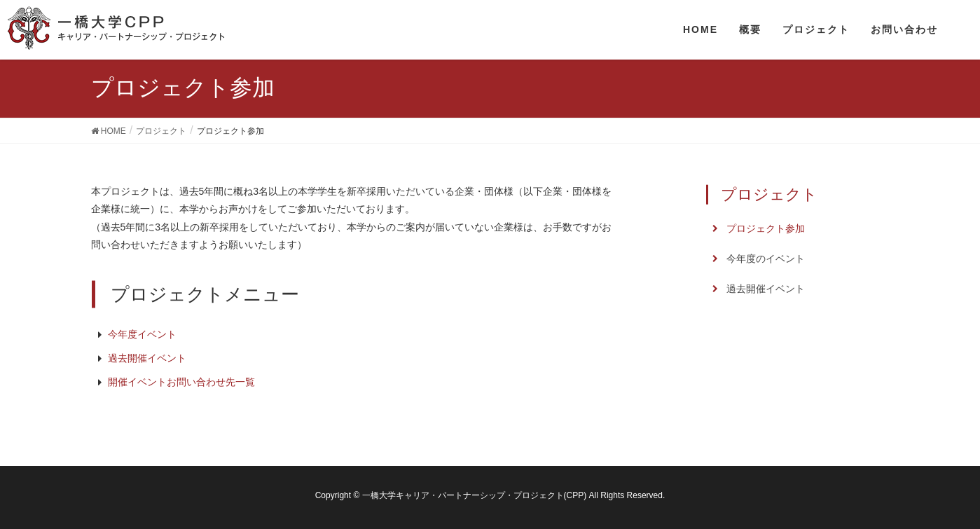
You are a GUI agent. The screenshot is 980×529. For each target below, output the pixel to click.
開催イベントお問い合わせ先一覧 (181, 382)
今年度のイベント (766, 259)
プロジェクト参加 (766, 228)
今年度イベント (142, 334)
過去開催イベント (147, 358)
